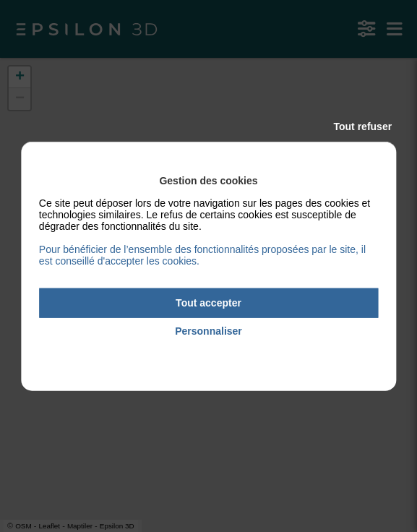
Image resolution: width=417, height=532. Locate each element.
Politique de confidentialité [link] (208, 351)
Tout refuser (363, 126)
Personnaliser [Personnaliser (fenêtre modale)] (208, 331)
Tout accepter (208, 303)
